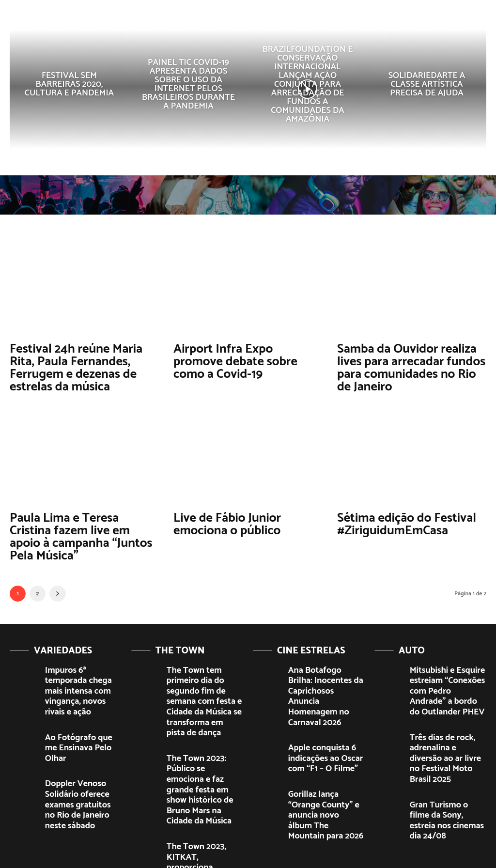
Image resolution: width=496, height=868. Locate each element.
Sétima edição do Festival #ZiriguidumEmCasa (401, 519)
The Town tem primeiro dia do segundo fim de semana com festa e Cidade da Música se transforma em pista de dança (201, 682)
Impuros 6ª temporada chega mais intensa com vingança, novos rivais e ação (80, 674)
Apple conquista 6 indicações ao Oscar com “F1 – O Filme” (324, 717)
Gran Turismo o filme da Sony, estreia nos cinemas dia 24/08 (447, 765)
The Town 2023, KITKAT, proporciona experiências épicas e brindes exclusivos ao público (203, 793)
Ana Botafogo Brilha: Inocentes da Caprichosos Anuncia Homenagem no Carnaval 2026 (325, 674)
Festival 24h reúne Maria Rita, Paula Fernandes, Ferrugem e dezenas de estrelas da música (84, 366)
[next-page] (58, 586)
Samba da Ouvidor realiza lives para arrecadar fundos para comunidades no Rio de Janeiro (409, 366)
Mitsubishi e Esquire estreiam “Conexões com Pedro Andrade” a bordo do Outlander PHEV (446, 674)
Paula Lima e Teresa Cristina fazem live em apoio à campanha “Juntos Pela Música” (80, 531)
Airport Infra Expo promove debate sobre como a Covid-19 (244, 360)
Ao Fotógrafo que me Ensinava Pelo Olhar (76, 713)
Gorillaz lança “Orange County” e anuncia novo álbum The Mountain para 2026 (325, 760)
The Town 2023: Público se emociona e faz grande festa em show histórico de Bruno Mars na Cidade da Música (203, 741)
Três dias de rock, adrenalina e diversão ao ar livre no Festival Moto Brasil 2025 (445, 721)
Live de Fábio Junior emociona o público (223, 519)
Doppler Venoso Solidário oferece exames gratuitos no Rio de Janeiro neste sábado (82, 759)
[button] (413, 22)
